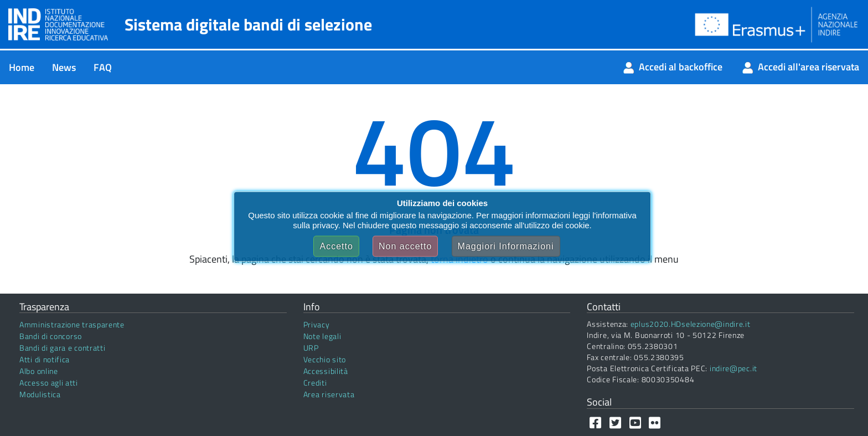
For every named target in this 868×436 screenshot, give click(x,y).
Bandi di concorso (51, 336)
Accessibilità (326, 371)
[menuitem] (22, 67)
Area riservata (329, 394)
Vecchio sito (325, 359)
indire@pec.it (733, 368)
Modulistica (40, 394)
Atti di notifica (45, 359)
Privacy (317, 324)
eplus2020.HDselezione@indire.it (691, 324)
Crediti (315, 383)
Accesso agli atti (49, 383)
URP (311, 348)
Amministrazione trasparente (72, 324)
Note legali (322, 336)
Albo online (39, 371)
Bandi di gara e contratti (63, 348)
